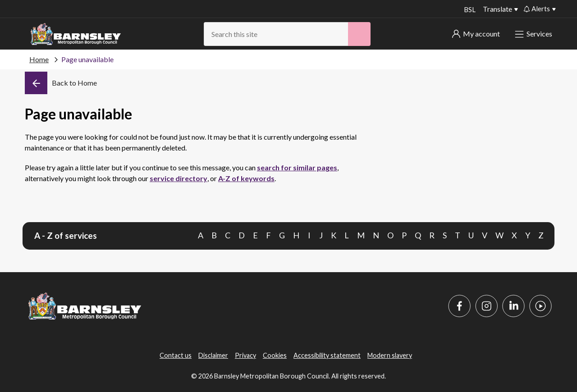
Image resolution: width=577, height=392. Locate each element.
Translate (497, 9)
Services (534, 34)
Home (39, 59)
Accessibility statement (327, 355)
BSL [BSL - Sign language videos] (469, 9)
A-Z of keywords (246, 178)
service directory (179, 178)
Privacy (245, 355)
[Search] (359, 34)
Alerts (537, 9)
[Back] (61, 83)
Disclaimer (213, 355)
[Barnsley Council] (76, 34)
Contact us (176, 355)
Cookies (275, 355)
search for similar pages (297, 167)
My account (476, 34)
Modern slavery (390, 355)
